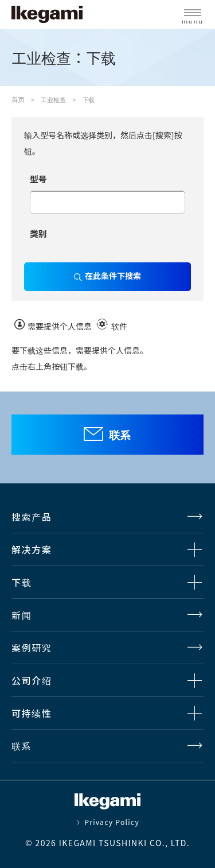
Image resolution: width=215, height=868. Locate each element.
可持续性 (32, 713)
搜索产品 (32, 517)
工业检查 (53, 99)
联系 (120, 434)
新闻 (21, 615)
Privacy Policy (112, 822)
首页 (18, 99)
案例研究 (32, 648)
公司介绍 (32, 680)
